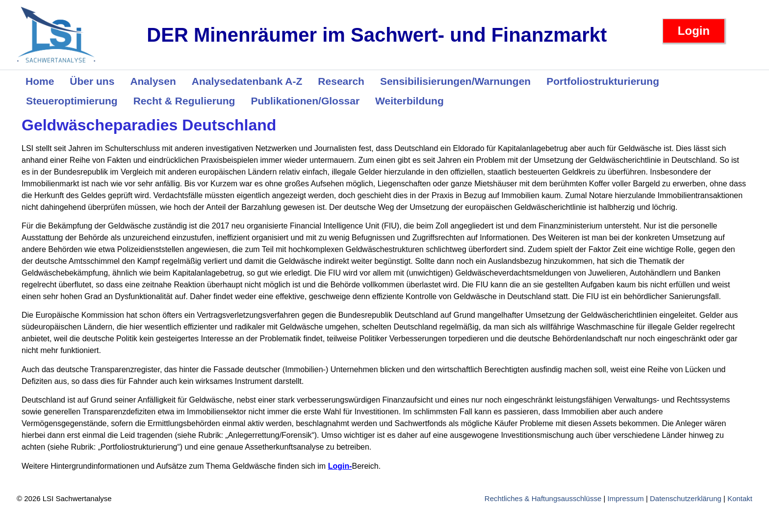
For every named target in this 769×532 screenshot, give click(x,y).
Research (341, 81)
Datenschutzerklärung (686, 498)
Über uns (92, 81)
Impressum (626, 498)
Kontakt (740, 498)
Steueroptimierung (72, 101)
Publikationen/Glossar (305, 101)
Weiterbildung (410, 101)
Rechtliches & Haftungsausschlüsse (543, 498)
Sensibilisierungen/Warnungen (455, 81)
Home (40, 81)
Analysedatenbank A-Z (247, 81)
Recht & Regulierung (184, 101)
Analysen (153, 81)
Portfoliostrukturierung (603, 81)
